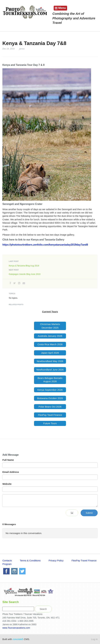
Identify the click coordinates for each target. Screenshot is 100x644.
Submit (89, 513)
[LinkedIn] (19, 283)
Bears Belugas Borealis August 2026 (50, 380)
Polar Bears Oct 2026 (50, 407)
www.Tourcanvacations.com (17, 628)
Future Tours (50, 423)
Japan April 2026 (50, 353)
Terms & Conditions (31, 560)
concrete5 (18, 639)
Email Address (11, 472)
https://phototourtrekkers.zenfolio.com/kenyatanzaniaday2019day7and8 (45, 245)
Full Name (8, 460)
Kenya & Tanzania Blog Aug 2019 (24, 266)
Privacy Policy (56, 560)
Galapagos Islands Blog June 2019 (25, 274)
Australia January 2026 (50, 336)
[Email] (24, 283)
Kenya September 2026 (50, 390)
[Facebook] (10, 283)
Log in (94, 639)
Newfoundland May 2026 (50, 361)
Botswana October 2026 (50, 398)
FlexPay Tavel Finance (50, 415)
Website (7, 484)
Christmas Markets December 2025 (50, 326)
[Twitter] (14, 283)
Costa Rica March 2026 (50, 344)
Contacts (7, 560)
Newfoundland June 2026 (50, 370)
